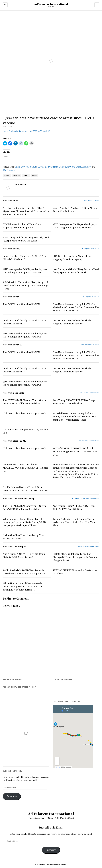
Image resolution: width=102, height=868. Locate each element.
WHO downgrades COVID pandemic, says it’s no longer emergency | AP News (75, 226)
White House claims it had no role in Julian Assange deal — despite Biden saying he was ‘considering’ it (23, 586)
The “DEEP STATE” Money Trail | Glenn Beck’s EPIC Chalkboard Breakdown (24, 402)
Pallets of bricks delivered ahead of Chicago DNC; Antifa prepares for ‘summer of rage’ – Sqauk (76, 557)
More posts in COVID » (91, 297)
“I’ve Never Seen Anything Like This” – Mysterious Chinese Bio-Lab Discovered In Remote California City (26, 211)
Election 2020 (65, 167)
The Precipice (9, 170)
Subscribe (12, 796)
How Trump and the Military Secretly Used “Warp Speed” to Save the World (26, 239)
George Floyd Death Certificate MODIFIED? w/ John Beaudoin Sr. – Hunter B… (25, 468)
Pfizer (34, 176)
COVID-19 (42, 167)
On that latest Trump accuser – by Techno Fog (25, 431)
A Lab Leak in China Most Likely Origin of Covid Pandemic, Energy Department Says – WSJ (26, 285)
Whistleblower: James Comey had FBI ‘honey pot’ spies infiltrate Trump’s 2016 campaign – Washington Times (74, 416)
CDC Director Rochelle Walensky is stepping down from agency (22, 226)
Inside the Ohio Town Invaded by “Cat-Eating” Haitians (24, 537)
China (17, 167)
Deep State (53, 167)
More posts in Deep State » (89, 393)
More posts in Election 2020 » (89, 441)
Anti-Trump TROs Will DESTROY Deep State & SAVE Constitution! (74, 402)
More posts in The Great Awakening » (86, 498)
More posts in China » (91, 200)
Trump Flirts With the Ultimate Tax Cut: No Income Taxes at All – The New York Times (74, 522)
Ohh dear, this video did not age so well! (24, 413)
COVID (33, 167)
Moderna (17, 176)
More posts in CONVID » (91, 249)
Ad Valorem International (51, 4)
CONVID (25, 167)
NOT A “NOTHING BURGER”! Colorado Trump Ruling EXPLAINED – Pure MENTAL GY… (76, 451)
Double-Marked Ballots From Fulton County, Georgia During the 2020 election (25, 489)
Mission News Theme (43, 864)
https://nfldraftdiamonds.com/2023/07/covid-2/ (26, 131)
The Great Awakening (81, 167)
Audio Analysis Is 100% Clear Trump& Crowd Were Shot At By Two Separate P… (25, 572)
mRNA (26, 176)
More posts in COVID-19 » (90, 345)
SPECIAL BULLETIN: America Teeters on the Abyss (75, 572)
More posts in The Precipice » (89, 546)
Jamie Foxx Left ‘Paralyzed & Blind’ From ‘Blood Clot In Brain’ (75, 210)
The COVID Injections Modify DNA (22, 304)
